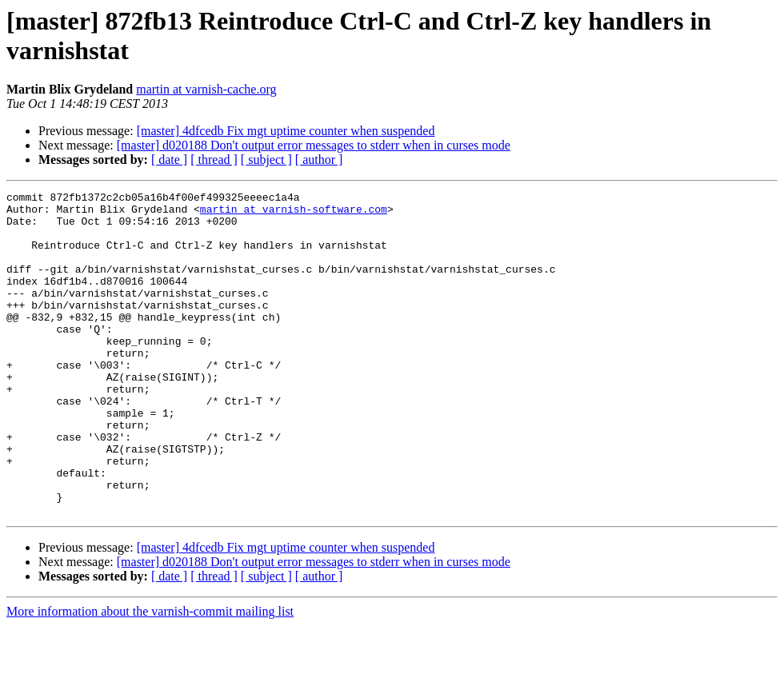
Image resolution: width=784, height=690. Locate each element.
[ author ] (319, 160)
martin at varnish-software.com (294, 213)
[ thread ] (214, 160)
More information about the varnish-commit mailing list (150, 676)
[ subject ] (266, 160)
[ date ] (169, 160)
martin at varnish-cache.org (206, 89)
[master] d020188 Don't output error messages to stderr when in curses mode (314, 145)
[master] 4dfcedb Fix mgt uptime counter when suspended (286, 131)
